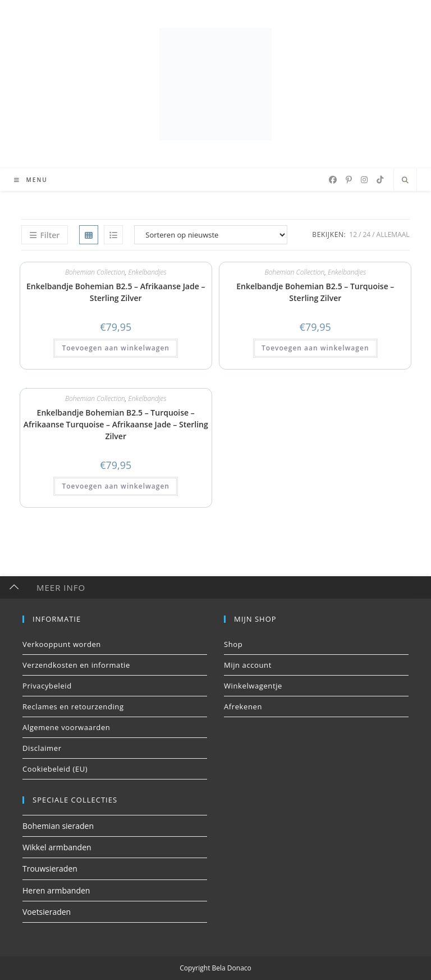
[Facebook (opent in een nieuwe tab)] (333, 180)
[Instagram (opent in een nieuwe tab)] (364, 180)
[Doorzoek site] (405, 180)
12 (353, 234)
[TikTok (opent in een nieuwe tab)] (380, 180)
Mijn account (248, 665)
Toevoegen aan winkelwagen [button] (115, 348)
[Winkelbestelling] (211, 235)
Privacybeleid (47, 686)
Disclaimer (42, 748)
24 (366, 234)
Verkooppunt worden (62, 644)
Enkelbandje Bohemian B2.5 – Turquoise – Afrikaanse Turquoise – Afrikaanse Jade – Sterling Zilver (116, 424)
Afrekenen (243, 706)
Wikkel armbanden (57, 847)
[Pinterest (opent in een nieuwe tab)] (349, 180)
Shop (233, 644)
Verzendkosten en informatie (76, 665)
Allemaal (393, 234)
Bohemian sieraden (58, 826)
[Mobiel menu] (27, 180)
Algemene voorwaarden (66, 727)
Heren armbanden (56, 890)
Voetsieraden (47, 912)
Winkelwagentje (253, 686)
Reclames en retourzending (73, 706)
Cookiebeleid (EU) (55, 769)
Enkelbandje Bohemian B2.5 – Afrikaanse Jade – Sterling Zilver (116, 292)
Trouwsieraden (50, 869)
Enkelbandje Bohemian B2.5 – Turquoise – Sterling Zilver (315, 292)
